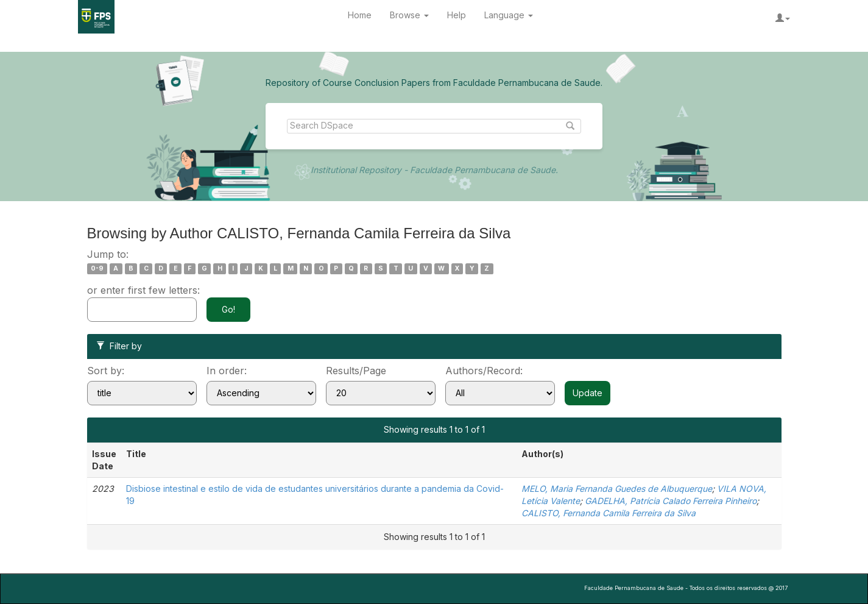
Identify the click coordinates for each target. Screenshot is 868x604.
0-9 (97, 268)
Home (360, 15)
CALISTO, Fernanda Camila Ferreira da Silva (609, 513)
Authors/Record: (484, 371)
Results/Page (356, 371)
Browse (409, 15)
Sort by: (106, 371)
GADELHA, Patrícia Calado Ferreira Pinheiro (671, 501)
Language (509, 15)
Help (457, 15)
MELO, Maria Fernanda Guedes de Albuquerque (617, 489)
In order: (227, 371)
